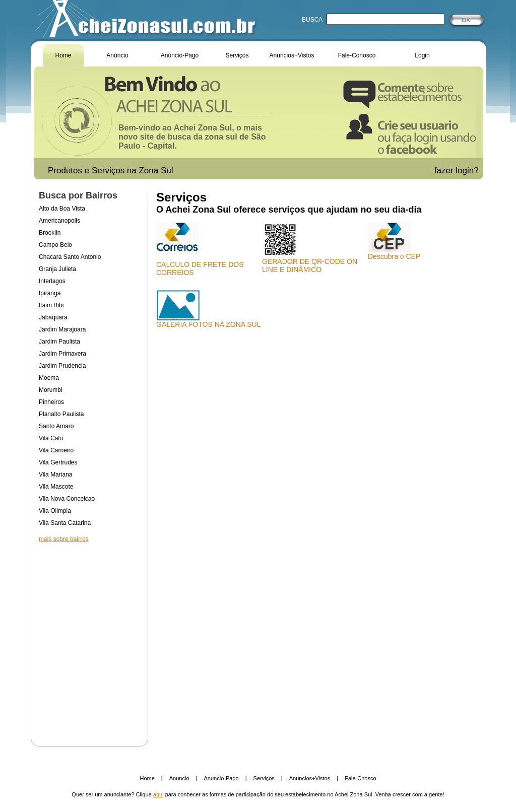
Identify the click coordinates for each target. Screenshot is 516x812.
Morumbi (51, 390)
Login (422, 55)
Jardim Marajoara (62, 329)
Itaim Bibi (51, 305)
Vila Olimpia (55, 511)
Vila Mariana (55, 475)
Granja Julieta (57, 269)
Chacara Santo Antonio (70, 257)
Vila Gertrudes (58, 462)
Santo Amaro (56, 426)
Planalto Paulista (61, 414)
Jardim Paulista (59, 342)
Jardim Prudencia (62, 366)
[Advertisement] (89, 638)
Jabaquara (53, 317)
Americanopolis (59, 221)
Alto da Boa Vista (62, 209)
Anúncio (117, 55)
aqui (158, 794)
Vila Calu (51, 438)
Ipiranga (50, 293)
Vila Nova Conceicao (67, 499)
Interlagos (52, 281)
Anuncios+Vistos (292, 55)
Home (63, 55)
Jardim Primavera (62, 354)
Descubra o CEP (394, 241)
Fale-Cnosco (360, 778)
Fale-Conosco (357, 55)
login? (468, 171)
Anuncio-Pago (221, 778)
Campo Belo (55, 245)
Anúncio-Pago (180, 55)
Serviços (237, 55)
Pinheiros (51, 402)
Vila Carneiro (56, 450)
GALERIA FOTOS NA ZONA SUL (208, 309)
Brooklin (50, 233)
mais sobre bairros (64, 539)
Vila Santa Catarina (65, 523)
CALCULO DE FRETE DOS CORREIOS (200, 249)
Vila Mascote (56, 487)
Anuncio (179, 778)
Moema (49, 378)
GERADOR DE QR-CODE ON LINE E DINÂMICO (310, 248)
